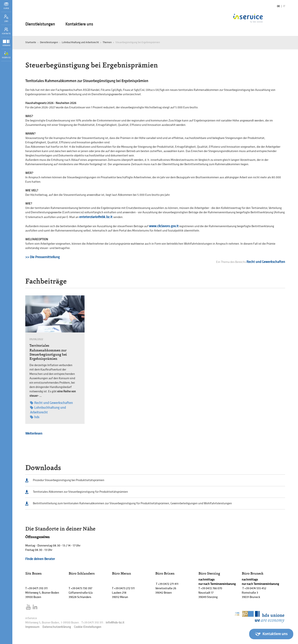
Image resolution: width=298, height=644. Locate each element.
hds (35, 417)
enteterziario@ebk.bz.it (96, 217)
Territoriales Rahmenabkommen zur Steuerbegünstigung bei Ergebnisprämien (48, 352)
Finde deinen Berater (40, 559)
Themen (107, 42)
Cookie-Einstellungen (88, 627)
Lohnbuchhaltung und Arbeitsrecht (80, 42)
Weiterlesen (34, 433)
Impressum (32, 627)
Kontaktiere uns (79, 24)
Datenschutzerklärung (57, 627)
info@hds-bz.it (115, 623)
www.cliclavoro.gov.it (164, 226)
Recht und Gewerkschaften (266, 262)
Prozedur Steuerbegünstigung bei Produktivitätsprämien (69, 480)
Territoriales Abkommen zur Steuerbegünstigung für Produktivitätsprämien (80, 492)
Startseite (31, 42)
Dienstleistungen (40, 24)
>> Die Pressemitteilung (42, 257)
